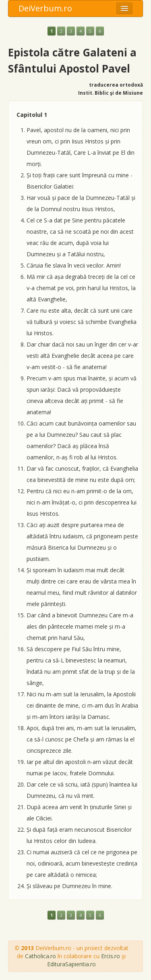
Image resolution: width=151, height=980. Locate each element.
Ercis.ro (111, 956)
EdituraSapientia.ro (71, 964)
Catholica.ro (40, 956)
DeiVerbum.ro (45, 8)
